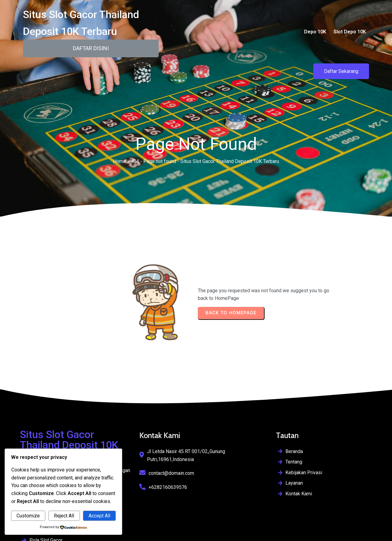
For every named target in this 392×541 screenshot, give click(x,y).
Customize (28, 516)
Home (119, 158)
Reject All (64, 516)
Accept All (99, 516)
